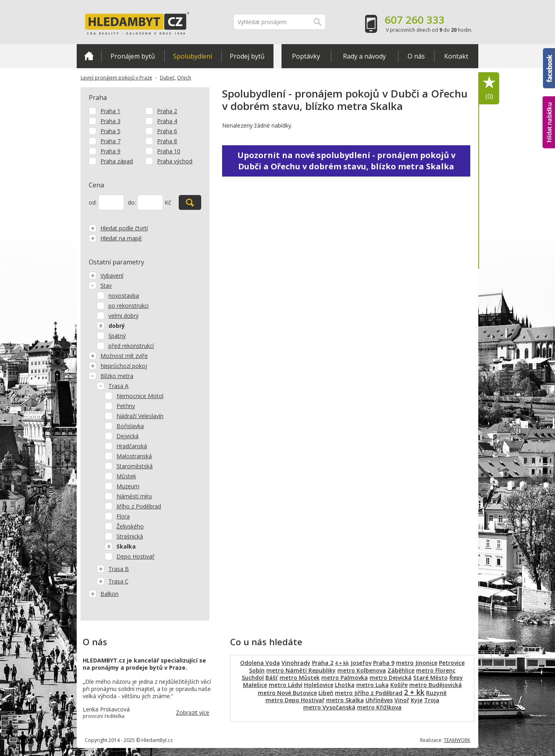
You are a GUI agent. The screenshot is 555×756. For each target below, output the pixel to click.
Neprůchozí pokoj (118, 366)
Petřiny (126, 406)
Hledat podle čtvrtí (118, 228)
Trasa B (113, 569)
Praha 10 (169, 151)
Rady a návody (364, 56)
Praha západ (117, 161)
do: (132, 202)
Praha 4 (167, 121)
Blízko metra (111, 376)
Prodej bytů (247, 56)
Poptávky (306, 56)
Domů (89, 56)
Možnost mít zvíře (118, 356)
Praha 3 (110, 121)
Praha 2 (167, 111)
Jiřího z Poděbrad (139, 506)
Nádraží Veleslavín (140, 416)
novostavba (124, 296)
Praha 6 (167, 131)
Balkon (104, 594)
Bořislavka (130, 426)
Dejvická (128, 436)
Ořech (184, 78)
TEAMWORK (457, 740)
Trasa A (113, 386)
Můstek (126, 476)
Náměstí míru (134, 496)
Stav (100, 286)
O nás (416, 56)
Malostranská (134, 456)
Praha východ (175, 161)
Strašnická (130, 536)
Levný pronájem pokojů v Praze (116, 78)
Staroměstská (135, 466)
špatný (117, 336)
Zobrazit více (193, 712)
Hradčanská (132, 446)
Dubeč (167, 78)
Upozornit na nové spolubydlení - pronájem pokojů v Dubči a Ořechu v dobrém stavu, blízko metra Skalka (346, 161)
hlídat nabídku (549, 122)
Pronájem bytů (133, 56)
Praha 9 (110, 151)
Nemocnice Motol (140, 396)
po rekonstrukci (129, 306)
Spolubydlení (193, 56)
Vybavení (106, 275)
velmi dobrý (123, 316)
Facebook (549, 68)
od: (93, 202)
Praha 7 (110, 141)
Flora (123, 516)
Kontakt (456, 56)
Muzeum (128, 486)
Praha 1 (110, 111)
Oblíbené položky (489, 88)
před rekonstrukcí (131, 346)
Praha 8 (167, 141)
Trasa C (113, 581)
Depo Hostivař (136, 556)
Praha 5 (110, 131)
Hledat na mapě (115, 238)
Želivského (130, 526)
